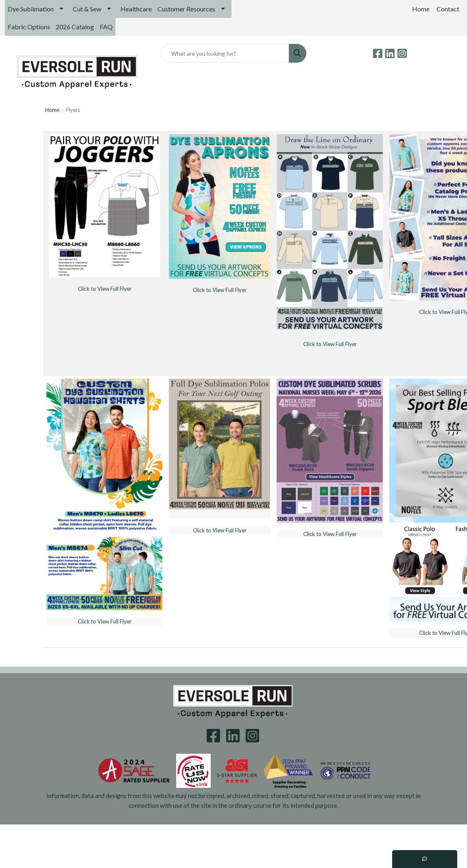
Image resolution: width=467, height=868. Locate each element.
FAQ (106, 27)
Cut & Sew (87, 9)
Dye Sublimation (31, 9)
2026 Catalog (75, 27)
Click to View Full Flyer (330, 534)
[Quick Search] (225, 53)
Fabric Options (29, 27)
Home (52, 110)
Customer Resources (186, 9)
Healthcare (136, 9)
